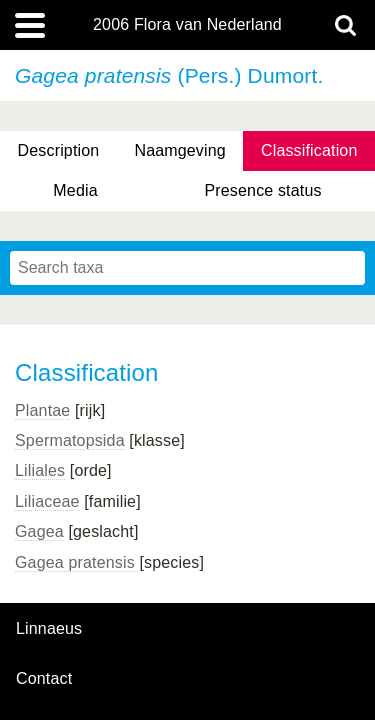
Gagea (39, 531)
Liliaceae (47, 501)
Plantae (42, 410)
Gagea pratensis (75, 562)
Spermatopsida (70, 440)
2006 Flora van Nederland (187, 25)
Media (75, 190)
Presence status (262, 190)
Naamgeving (179, 150)
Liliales (40, 470)
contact (44, 678)
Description (59, 150)
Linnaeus (49, 629)
